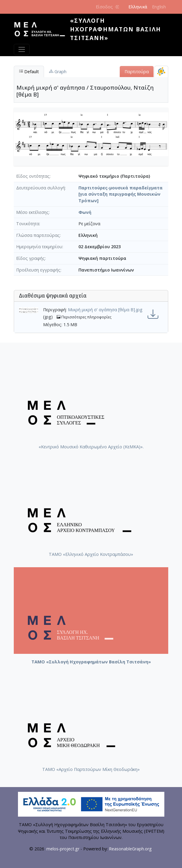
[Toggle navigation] (22, 49)
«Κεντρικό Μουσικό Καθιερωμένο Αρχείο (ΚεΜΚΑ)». (91, 447)
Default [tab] (29, 72)
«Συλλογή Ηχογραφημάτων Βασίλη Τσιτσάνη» (116, 29)
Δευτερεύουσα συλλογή (41, 188)
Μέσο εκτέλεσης (32, 212)
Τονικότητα (28, 224)
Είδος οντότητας (33, 176)
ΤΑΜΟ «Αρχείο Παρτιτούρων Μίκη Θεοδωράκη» (91, 769)
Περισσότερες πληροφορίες (84, 317)
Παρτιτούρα (137, 72)
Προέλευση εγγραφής (38, 270)
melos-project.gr (63, 849)
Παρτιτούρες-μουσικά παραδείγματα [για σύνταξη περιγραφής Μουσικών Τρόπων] (120, 194)
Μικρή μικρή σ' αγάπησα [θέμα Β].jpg (105, 310)
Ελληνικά (138, 7)
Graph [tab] (58, 72)
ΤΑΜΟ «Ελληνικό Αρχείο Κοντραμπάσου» (91, 554)
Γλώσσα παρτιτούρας (38, 235)
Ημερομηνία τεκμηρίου (39, 247)
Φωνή (85, 212)
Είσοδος (107, 7)
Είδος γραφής (31, 258)
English (159, 7)
